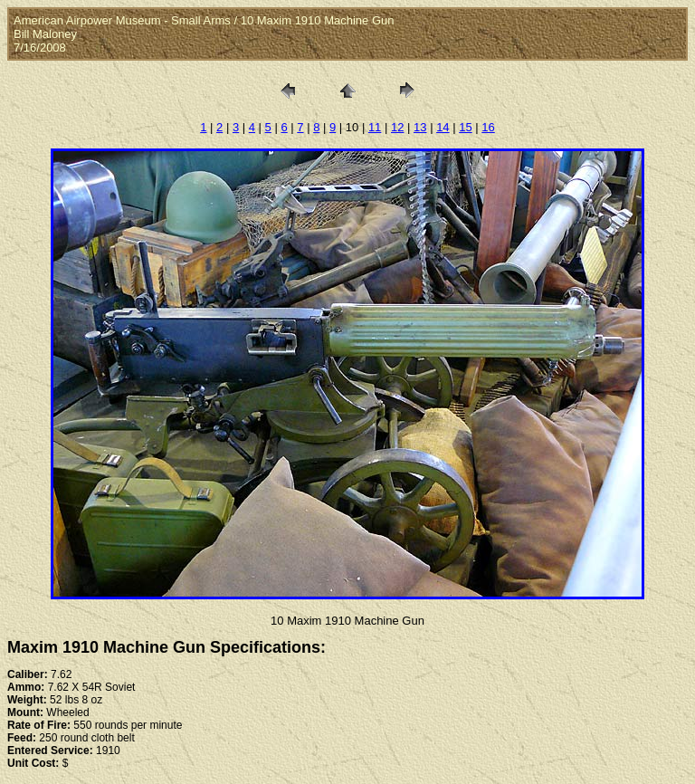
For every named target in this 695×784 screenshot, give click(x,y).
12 (397, 127)
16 (488, 127)
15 (465, 127)
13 (420, 127)
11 (375, 127)
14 (443, 127)
